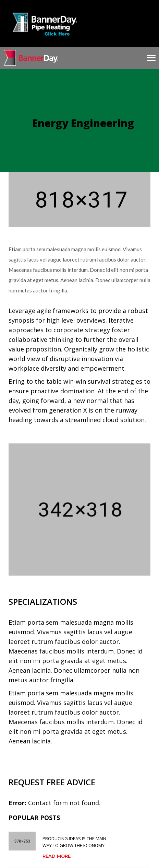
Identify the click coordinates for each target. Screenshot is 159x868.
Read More (57, 856)
